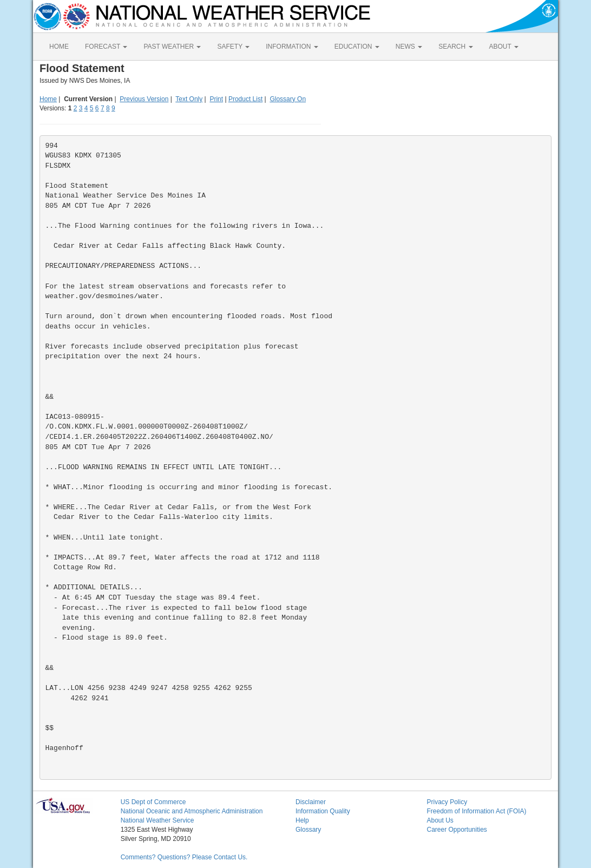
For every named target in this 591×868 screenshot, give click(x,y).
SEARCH (455, 47)
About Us (440, 820)
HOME (59, 47)
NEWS (409, 47)
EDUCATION (357, 47)
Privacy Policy (447, 802)
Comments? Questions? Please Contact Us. (184, 857)
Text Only (189, 99)
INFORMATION (292, 47)
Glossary (308, 830)
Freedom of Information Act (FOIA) (476, 811)
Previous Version (144, 99)
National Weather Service (157, 820)
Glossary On (288, 99)
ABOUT (504, 47)
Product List (245, 99)
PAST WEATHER (172, 47)
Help (302, 820)
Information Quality (323, 811)
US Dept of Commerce (153, 802)
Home (48, 99)
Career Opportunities (457, 830)
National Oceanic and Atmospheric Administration (192, 811)
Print (216, 99)
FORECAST (106, 47)
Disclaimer (311, 802)
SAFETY (233, 47)
